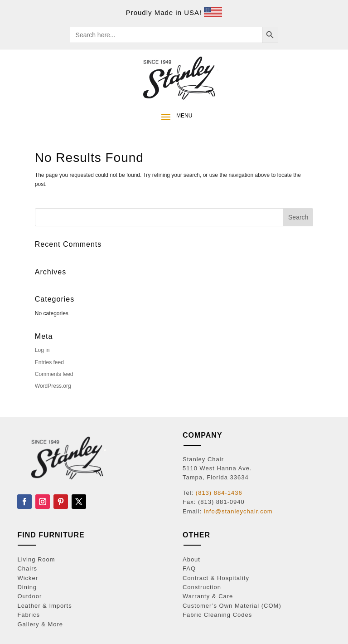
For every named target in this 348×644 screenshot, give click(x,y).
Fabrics (29, 615)
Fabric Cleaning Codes (217, 615)
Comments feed (54, 374)
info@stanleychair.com (238, 511)
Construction (202, 587)
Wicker (28, 578)
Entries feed (49, 362)
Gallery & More (40, 624)
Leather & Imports (44, 606)
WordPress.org (53, 386)
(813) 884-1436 (219, 493)
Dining (27, 587)
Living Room (36, 559)
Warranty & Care (208, 596)
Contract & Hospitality (216, 578)
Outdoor (29, 596)
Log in (42, 350)
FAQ (189, 568)
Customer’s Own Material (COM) (232, 606)
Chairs (27, 568)
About (191, 559)
